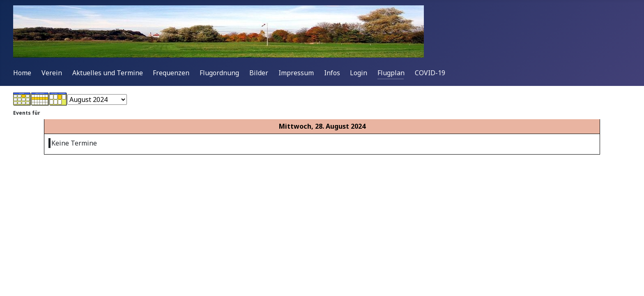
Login (359, 73)
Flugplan (391, 73)
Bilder (259, 73)
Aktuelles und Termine (108, 73)
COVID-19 (430, 73)
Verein (52, 73)
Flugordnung (219, 73)
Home (22, 73)
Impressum (296, 73)
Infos (332, 73)
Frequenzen (171, 73)
